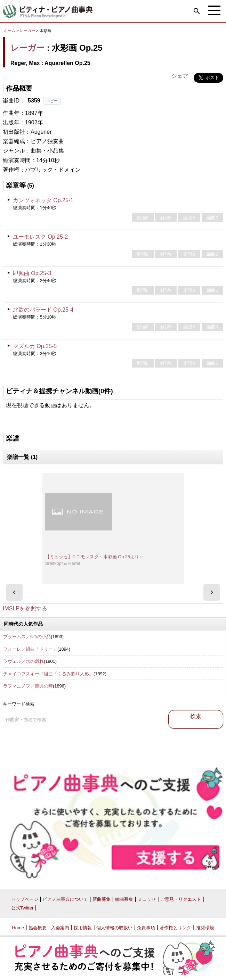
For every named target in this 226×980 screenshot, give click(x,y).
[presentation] (14, 592)
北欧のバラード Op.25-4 (43, 310)
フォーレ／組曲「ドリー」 (30, 649)
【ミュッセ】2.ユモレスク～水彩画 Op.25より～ (94, 557)
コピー (52, 101)
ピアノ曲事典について (65, 899)
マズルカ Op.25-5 (35, 346)
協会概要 (38, 928)
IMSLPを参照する (25, 608)
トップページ (25, 899)
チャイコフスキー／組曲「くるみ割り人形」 (48, 674)
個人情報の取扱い (114, 928)
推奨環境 (205, 928)
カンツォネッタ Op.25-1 (43, 200)
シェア (180, 76)
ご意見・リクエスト (181, 899)
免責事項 (146, 928)
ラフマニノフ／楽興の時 (28, 686)
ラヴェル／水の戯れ (23, 661)
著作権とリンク (175, 928)
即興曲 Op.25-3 (32, 273)
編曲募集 (124, 899)
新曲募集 (102, 899)
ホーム (10, 31)
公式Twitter (22, 908)
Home (18, 928)
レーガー (27, 31)
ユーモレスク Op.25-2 (40, 237)
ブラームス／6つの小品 (27, 637)
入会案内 (60, 928)
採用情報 (83, 928)
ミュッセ (147, 899)
